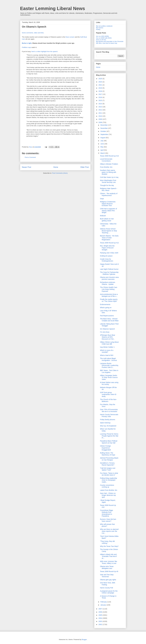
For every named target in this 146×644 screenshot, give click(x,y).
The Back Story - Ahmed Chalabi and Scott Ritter (109, 320)
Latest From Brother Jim (109, 490)
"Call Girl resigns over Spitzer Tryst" (108, 469)
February (104, 602)
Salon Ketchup (105, 423)
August (103, 138)
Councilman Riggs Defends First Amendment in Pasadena (107, 513)
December (104, 125)
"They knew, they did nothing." (107, 542)
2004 (101, 618)
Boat (85, 37)
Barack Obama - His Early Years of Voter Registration (109, 238)
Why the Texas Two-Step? (109, 546)
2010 (101, 116)
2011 (101, 113)
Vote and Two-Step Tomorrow (107, 576)
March (103, 153)
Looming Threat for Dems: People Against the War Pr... (109, 436)
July (102, 141)
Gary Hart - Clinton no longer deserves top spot (108, 495)
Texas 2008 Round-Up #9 (109, 571)
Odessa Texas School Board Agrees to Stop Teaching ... (108, 231)
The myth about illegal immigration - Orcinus (108, 359)
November (104, 128)
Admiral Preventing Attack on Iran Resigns (109, 459)
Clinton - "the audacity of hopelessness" (109, 194)
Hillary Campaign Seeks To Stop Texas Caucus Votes (109, 377)
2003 (101, 621)
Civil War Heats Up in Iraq (109, 177)
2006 (101, 612)
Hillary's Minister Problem (109, 164)
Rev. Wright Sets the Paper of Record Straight (107, 248)
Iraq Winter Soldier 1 (107, 347)
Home (56, 167)
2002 (101, 624)
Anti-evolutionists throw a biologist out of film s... (109, 295)
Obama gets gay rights (108, 580)
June (102, 144)
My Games (100, 28)
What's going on (106, 308)
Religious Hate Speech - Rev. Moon (109, 189)
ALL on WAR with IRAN (104, 38)
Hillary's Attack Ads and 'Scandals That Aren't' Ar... (109, 556)
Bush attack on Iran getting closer (107, 220)
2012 (101, 110)
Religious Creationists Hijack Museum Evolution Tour (108, 204)
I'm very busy (105, 332)
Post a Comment (30, 157)
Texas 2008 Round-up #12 (109, 243)
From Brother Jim (106, 167)
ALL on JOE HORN (102, 36)
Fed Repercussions (107, 316)
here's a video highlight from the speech (44, 51)
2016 (101, 97)
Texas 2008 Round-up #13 (109, 156)
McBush (103, 216)
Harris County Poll (106, 588)
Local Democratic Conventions (106, 160)
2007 (101, 609)
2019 (101, 88)
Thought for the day (107, 185)
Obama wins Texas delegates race (107, 567)
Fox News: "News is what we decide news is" (109, 474)
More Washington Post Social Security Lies (108, 181)
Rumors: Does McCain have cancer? (108, 520)
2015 (101, 100)
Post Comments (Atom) (60, 173)
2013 (101, 107)
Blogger (84, 639)
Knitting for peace (106, 256)
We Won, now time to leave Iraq (107, 43)
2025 (101, 79)
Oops (102, 199)
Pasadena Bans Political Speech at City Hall (109, 442)
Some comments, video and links (33, 33)
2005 (101, 615)
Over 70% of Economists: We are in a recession (109, 410)
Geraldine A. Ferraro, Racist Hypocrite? (108, 464)
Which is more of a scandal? (107, 351)
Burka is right (27, 43)
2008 (101, 122)
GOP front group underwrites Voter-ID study (108, 394)
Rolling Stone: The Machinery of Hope (108, 454)
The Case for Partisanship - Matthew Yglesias (109, 273)
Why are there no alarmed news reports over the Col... (109, 531)
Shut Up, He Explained (108, 426)
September (104, 134)
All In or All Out (101, 40)
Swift (82, 37)
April (102, 150)
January (103, 605)
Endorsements (105, 304)
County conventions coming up (107, 486)
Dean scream (70, 37)
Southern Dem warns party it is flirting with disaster (108, 172)
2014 (101, 104)
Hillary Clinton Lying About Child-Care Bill (109, 343)
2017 (101, 94)
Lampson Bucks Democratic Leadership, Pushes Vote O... (109, 365)
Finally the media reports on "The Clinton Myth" (109, 300)
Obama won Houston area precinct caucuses (109, 278)
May (102, 147)
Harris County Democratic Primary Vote (109, 415)
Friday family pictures (108, 420)
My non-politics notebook (104, 26)
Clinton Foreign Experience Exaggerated (105, 448)
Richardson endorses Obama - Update (108, 283)
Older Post (85, 167)
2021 (101, 85)
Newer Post (27, 167)
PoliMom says (27, 47)
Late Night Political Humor (109, 269)
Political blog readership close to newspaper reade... (109, 480)
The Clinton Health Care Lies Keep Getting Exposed (109, 289)
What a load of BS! (107, 355)
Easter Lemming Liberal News (53, 8)
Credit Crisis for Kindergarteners (107, 260)
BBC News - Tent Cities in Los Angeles (109, 371)
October (103, 131)
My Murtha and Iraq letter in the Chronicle (110, 41)
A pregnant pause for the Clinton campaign (109, 592)
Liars (23, 39)
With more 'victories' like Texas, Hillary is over (109, 562)
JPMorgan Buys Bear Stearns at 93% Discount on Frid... (108, 337)
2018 (101, 91)
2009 (101, 119)
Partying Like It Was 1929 (109, 253)
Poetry (98, 29)
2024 (101, 82)
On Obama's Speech (107, 329)
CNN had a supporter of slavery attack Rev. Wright (108, 211)
